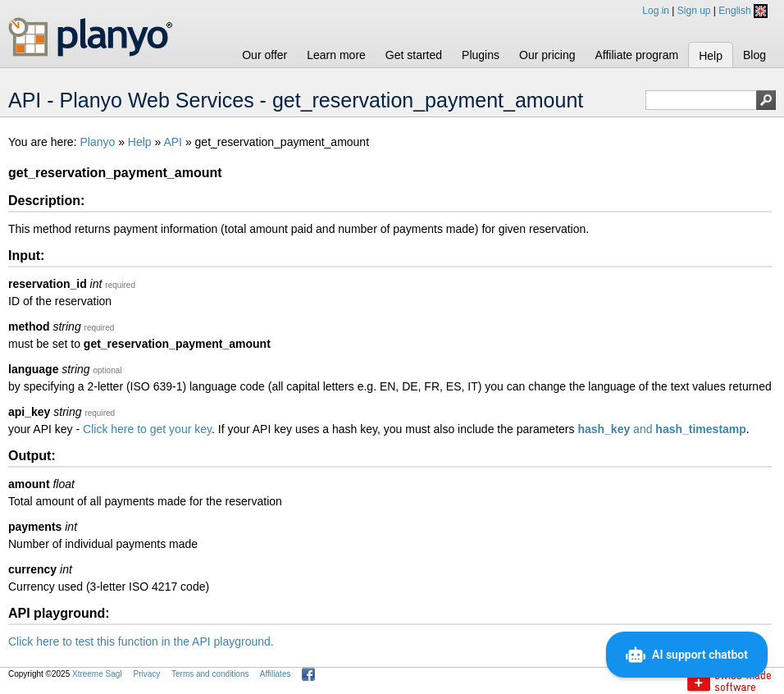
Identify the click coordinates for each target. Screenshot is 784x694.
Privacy (146, 674)
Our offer (264, 55)
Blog (754, 55)
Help (711, 56)
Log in (656, 11)
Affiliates (276, 674)
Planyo (97, 142)
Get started (414, 55)
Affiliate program (636, 55)
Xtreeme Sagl (97, 674)
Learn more (336, 55)
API (173, 142)
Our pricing (547, 55)
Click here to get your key (147, 429)
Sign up (694, 11)
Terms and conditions (210, 674)
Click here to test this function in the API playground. (141, 641)
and (661, 429)
